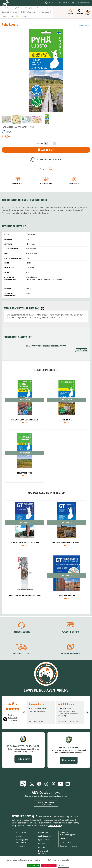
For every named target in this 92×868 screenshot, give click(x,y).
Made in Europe (45, 836)
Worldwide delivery (46, 184)
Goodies (42, 844)
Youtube (61, 784)
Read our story (55, 826)
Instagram (32, 784)
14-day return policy (74, 184)
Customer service (22, 632)
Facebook (39, 784)
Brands (19, 836)
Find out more (23, 759)
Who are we (21, 832)
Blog (24, 784)
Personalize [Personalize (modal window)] (64, 866)
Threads (46, 784)
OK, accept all (33, 866)
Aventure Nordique (24, 816)
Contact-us (21, 846)
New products (44, 832)
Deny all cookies (49, 866)
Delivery (63, 838)
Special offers (44, 840)
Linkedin (68, 784)
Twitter (53, 784)
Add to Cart (48, 150)
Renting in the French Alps (22, 841)
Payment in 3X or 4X (70, 632)
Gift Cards (42, 847)
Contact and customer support (67, 834)
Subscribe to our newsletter (46, 804)
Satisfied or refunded (69, 846)
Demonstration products (44, 852)
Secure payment (67, 842)
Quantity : (40, 143)
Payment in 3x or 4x (18, 184)
